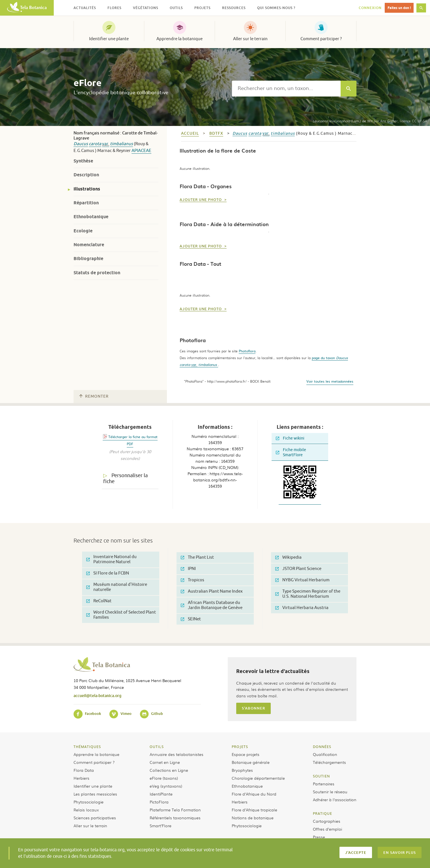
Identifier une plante (109, 39)
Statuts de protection (97, 273)
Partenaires (324, 784)
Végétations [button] (146, 8)
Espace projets (246, 754)
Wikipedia (288, 557)
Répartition (86, 203)
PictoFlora (159, 802)
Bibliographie (88, 259)
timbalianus (122, 144)
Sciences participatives (95, 818)
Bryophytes (242, 770)
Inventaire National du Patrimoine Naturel (111, 559)
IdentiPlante (161, 794)
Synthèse (83, 161)
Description (86, 175)
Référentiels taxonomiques (175, 818)
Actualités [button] (85, 8)
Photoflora (247, 351)
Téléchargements (329, 762)
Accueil (190, 133)
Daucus (81, 144)
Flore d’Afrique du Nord (254, 794)
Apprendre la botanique (179, 39)
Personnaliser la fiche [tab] (125, 478)
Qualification (325, 754)
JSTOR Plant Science (298, 569)
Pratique (322, 813)
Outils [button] (176, 8)
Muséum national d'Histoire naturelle (117, 587)
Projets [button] (202, 8)
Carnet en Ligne (165, 762)
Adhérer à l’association (335, 800)
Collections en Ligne (169, 770)
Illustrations (87, 189)
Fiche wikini (290, 438)
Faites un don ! (399, 8)
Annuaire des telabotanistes (177, 754)
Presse (319, 837)
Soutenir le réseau (330, 792)
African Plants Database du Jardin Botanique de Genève (212, 605)
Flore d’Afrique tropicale (254, 810)
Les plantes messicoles (95, 794)
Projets (240, 747)
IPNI (188, 569)
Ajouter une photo (201, 200)
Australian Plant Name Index (212, 591)
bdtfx (216, 133)
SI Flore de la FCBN (108, 573)
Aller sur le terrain (250, 39)
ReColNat (99, 601)
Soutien (321, 776)
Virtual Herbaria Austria (302, 608)
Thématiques (87, 747)
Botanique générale (251, 762)
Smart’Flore (161, 826)
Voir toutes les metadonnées (330, 381)
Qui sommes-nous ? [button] (276, 8)
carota (95, 144)
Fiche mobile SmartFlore (291, 452)
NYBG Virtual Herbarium (302, 580)
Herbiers (81, 778)
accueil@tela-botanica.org (97, 696)
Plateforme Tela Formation (175, 810)
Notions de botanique (253, 818)
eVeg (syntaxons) (166, 786)
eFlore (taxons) (164, 778)
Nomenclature (89, 245)
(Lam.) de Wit (343, 121)
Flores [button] (114, 8)
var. (106, 144)
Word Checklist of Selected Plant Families (121, 615)
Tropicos (193, 580)
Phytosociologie (89, 802)
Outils (157, 747)
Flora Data (84, 770)
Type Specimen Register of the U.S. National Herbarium (308, 594)
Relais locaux (86, 810)
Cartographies (327, 821)
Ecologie (83, 231)
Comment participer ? (321, 39)
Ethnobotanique (91, 217)
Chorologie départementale (258, 778)
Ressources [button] (234, 8)
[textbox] (286, 89)
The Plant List (197, 557)
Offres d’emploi (327, 829)
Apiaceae (141, 151)
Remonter (94, 396)
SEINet (191, 619)
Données (322, 747)
